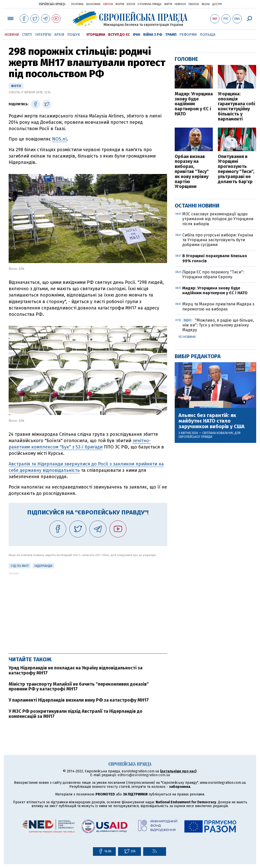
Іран (136, 35)
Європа (108, 4)
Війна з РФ (153, 35)
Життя (168, 4)
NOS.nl (59, 139)
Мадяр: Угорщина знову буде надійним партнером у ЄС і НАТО (194, 104)
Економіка (93, 4)
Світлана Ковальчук (218, 433)
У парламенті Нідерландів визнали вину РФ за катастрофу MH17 (79, 700)
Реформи (188, 35)
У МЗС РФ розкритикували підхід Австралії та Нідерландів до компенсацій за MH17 (76, 714)
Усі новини (187, 337)
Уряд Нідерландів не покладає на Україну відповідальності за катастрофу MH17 (76, 670)
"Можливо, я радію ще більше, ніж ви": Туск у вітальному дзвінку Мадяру (218, 325)
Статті (27, 35)
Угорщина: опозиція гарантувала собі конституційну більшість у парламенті (237, 107)
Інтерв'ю (43, 35)
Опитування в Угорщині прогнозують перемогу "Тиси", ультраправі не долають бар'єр (236, 169)
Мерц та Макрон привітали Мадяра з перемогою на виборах (218, 306)
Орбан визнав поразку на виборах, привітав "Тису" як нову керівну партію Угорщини (192, 172)
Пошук (74, 35)
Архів (59, 35)
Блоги (131, 4)
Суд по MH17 (20, 566)
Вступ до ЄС (119, 35)
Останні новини (197, 206)
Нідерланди (43, 566)
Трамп (171, 35)
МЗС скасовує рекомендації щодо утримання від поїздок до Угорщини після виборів (218, 219)
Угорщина (96, 35)
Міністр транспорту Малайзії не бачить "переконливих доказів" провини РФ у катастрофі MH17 (79, 687)
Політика (77, 4)
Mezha (206, 4)
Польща (208, 35)
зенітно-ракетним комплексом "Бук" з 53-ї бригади (80, 444)
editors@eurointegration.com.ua (144, 775)
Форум (120, 4)
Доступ (217, 4)
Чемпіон (180, 4)
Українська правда (52, 4)
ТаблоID (194, 4)
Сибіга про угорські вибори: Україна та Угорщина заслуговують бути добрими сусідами (218, 240)
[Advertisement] (88, 610)
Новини (12, 35)
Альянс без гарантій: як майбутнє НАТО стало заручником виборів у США (212, 421)
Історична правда (150, 4)
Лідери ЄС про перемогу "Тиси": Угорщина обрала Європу (213, 274)
